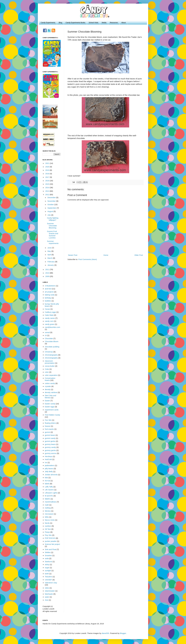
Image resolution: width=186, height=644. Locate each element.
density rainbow (51, 392)
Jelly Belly (49, 471)
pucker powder (51, 541)
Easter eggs (50, 407)
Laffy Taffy (49, 487)
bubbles (48, 301)
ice (46, 462)
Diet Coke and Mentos (50, 397)
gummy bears (50, 444)
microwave (49, 514)
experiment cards (52, 410)
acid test (48, 289)
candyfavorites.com (52, 327)
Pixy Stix (48, 535)
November (52, 201)
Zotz (47, 600)
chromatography (51, 355)
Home (106, 255)
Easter (47, 401)
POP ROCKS (50, 538)
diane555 (105, 633)
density (48, 389)
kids (46, 478)
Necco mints (50, 520)
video (47, 588)
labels (47, 484)
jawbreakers (50, 465)
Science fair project (52, 544)
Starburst (48, 562)
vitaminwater (50, 591)
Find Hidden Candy (52, 415)
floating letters (50, 423)
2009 (48, 276)
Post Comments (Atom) (88, 259)
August (50, 211)
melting (48, 508)
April (49, 255)
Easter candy (50, 404)
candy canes (50, 318)
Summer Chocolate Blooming (52, 226)
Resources (114, 23)
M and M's (49, 496)
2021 (48, 163)
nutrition (48, 526)
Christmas (49, 352)
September (52, 208)
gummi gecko (50, 441)
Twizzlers (49, 577)
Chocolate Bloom (52, 341)
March (50, 258)
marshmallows (51, 502)
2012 (48, 194)
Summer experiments (53, 242)
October (51, 204)
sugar (47, 568)
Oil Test (48, 529)
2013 (48, 191)
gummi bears (50, 435)
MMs (47, 517)
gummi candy (50, 438)
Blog (60, 23)
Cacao (47, 309)
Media (104, 23)
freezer (48, 426)
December (52, 197)
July (49, 215)
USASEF (48, 580)
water (47, 597)
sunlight (48, 571)
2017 (48, 177)
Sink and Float (51, 549)
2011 (48, 269)
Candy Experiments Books (75, 23)
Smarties (48, 555)
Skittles (48, 552)
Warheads (49, 594)
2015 (48, 184)
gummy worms (51, 453)
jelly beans (49, 469)
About (124, 23)
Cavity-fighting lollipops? (53, 219)
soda (47, 558)
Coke (47, 369)
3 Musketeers (50, 286)
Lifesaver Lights (51, 493)
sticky (47, 564)
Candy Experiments (48, 23)
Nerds (47, 523)
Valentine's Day (51, 583)
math (47, 505)
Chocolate (49, 338)
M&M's (48, 499)
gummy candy (50, 447)
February (51, 262)
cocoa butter (50, 366)
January (51, 265)
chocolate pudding (52, 347)
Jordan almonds (51, 475)
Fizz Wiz (48, 420)
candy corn (49, 321)
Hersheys (49, 456)
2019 (48, 170)
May (49, 251)
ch (46, 335)
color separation (51, 375)
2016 (48, 181)
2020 (48, 167)
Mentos (48, 511)
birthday (48, 298)
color (47, 372)
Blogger (123, 633)
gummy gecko (50, 450)
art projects (49, 292)
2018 (48, 174)
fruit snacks (49, 429)
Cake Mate (49, 315)
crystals (48, 386)
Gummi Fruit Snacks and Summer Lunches (53, 235)
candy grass (50, 324)
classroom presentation (50, 362)
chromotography (51, 358)
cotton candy (50, 383)
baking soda (50, 295)
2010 (48, 273)
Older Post (139, 255)
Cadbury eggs (50, 312)
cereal (47, 332)
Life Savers (49, 490)
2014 (48, 187)
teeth (47, 574)
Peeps (47, 532)
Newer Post (73, 255)
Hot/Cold (48, 459)
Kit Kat (47, 481)
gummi (48, 432)
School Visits (93, 23)
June (50, 248)
